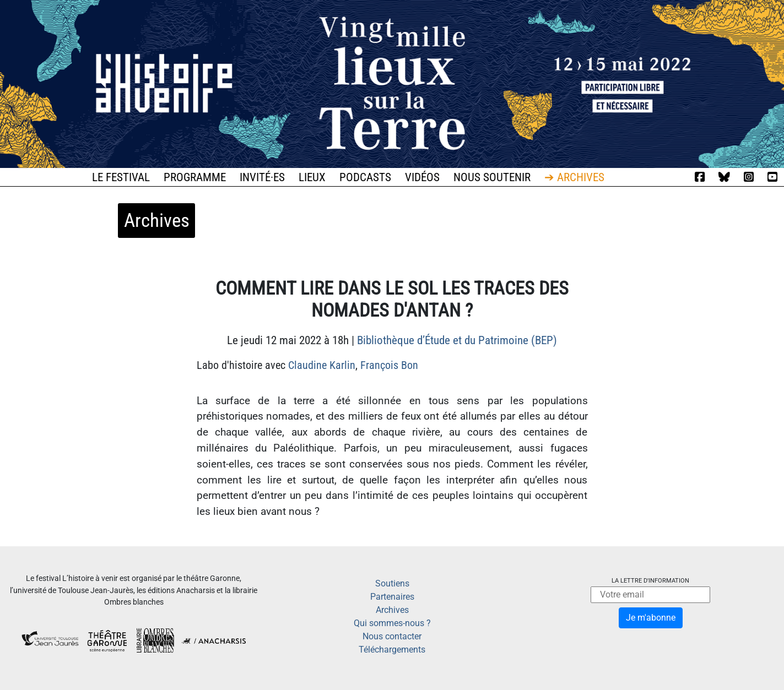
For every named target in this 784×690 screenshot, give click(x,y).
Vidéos (422, 177)
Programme (195, 177)
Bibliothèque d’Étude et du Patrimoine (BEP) (457, 340)
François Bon (389, 365)
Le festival (121, 177)
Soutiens (392, 583)
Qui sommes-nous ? (392, 623)
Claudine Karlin (322, 365)
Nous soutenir (492, 177)
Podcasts (365, 177)
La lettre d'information (650, 581)
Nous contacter (392, 636)
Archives (392, 610)
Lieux (312, 177)
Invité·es (262, 177)
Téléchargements (392, 650)
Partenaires (392, 597)
